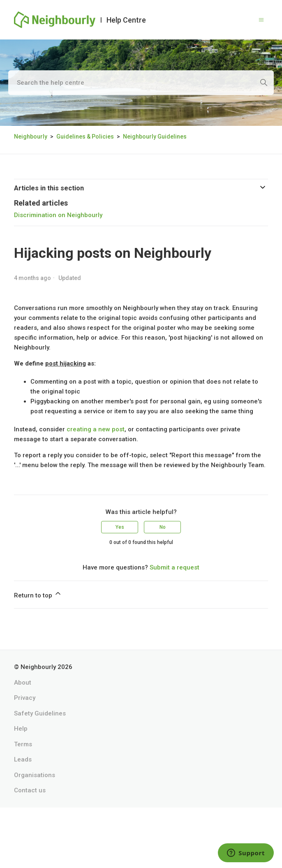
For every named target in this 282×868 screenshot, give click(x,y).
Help (21, 729)
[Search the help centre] (141, 83)
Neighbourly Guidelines (155, 137)
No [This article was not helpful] (163, 527)
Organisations (35, 775)
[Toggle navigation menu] (261, 20)
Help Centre (126, 20)
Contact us (30, 790)
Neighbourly (31, 137)
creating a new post (96, 429)
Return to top (38, 594)
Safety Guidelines (40, 713)
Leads (23, 759)
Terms (23, 744)
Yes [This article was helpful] (120, 527)
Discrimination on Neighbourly (58, 215)
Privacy (25, 698)
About (23, 683)
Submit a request (175, 567)
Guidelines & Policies (85, 137)
